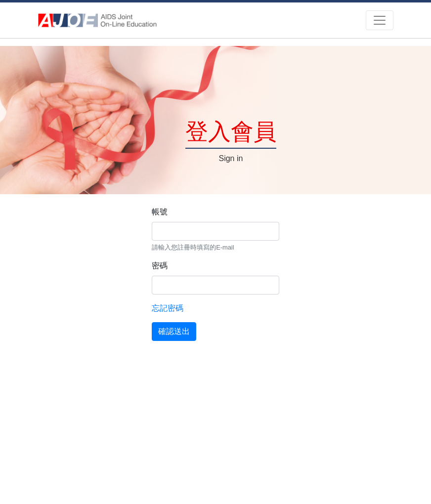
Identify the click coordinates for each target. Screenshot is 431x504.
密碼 (160, 266)
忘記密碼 (168, 308)
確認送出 (174, 331)
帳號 (160, 212)
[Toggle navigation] (380, 20)
